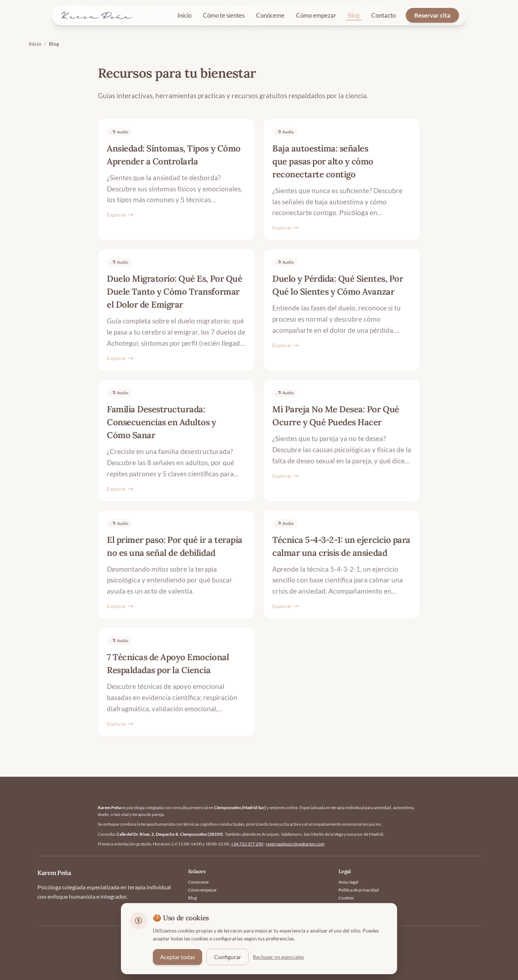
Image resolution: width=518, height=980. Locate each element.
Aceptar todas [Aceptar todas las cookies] (178, 957)
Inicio (184, 15)
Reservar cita (432, 15)
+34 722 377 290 (247, 844)
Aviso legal (348, 882)
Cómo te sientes (224, 15)
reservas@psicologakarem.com (295, 844)
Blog (354, 15)
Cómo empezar (316, 15)
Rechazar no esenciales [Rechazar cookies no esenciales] (278, 957)
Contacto (383, 15)
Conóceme (270, 15)
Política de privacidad (359, 890)
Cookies (346, 898)
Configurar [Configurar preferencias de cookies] (228, 957)
